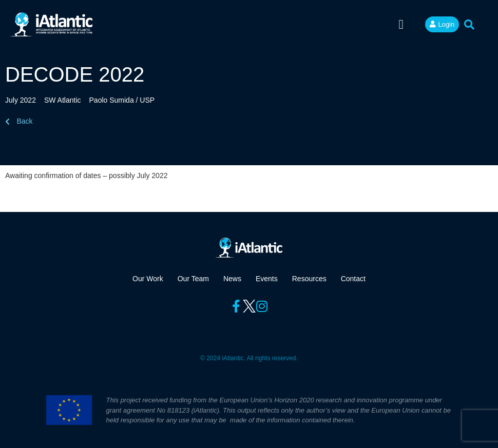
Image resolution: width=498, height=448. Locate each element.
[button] (401, 25)
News (232, 279)
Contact (353, 279)
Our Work (148, 279)
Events (267, 279)
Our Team (193, 279)
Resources (309, 279)
